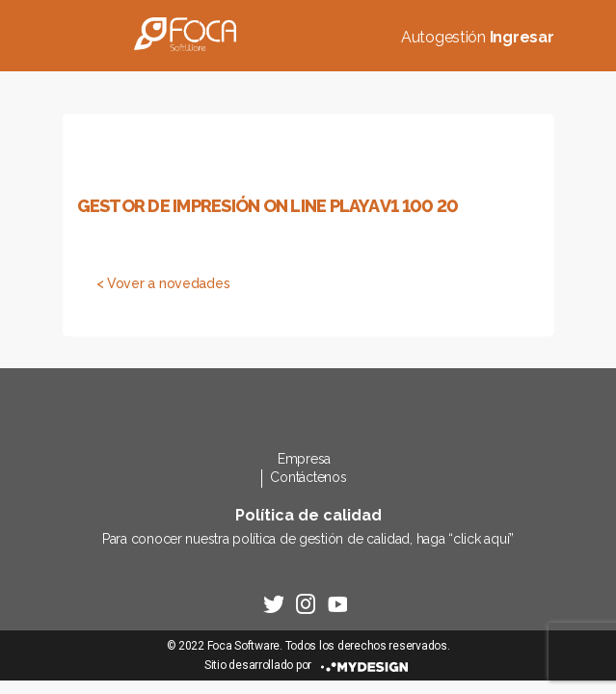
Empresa (304, 459)
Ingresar (522, 37)
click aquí (481, 539)
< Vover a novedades (163, 283)
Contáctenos (308, 477)
